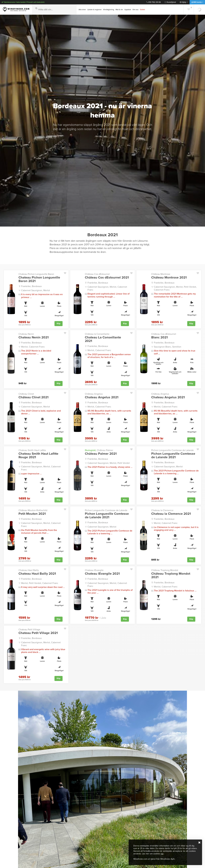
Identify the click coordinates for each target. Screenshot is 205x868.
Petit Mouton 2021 (32, 512)
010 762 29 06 (154, 2)
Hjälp (184, 2)
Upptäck (128, 10)
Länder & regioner (94, 10)
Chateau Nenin (26, 334)
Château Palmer (99, 449)
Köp (59, 323)
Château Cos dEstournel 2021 (107, 277)
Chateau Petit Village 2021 (38, 631)
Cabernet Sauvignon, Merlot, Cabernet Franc (107, 288)
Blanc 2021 (159, 337)
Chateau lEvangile (94, 569)
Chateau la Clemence (162, 509)
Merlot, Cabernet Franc (33, 346)
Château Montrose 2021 (169, 277)
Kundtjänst (170, 2)
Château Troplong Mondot (165, 569)
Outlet (142, 10)
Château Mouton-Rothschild (33, 509)
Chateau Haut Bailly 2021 (37, 572)
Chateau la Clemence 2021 (171, 512)
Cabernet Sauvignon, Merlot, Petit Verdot (109, 462)
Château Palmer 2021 (101, 453)
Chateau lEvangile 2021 (102, 572)
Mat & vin (119, 10)
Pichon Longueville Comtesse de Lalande (172, 449)
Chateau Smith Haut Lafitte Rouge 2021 (38, 455)
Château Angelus (94, 393)
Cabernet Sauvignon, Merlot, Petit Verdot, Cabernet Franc (175, 288)
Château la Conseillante (97, 334)
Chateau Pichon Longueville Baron (36, 274)
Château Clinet (26, 393)
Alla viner (82, 10)
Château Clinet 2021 (33, 397)
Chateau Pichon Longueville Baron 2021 (39, 279)
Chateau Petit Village (29, 628)
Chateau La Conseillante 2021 (103, 339)
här (162, 854)
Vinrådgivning (109, 10)
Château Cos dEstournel (97, 274)
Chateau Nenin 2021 (34, 337)
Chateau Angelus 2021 (102, 397)
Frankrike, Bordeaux (31, 286)
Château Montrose (161, 274)
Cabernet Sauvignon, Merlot (36, 290)
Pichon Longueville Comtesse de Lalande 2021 (173, 455)
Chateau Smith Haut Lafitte (32, 449)
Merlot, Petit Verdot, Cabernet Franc (40, 581)
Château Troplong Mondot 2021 (171, 574)
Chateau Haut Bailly (29, 569)
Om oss (135, 10)
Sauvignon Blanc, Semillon (168, 346)
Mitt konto (197, 2)
